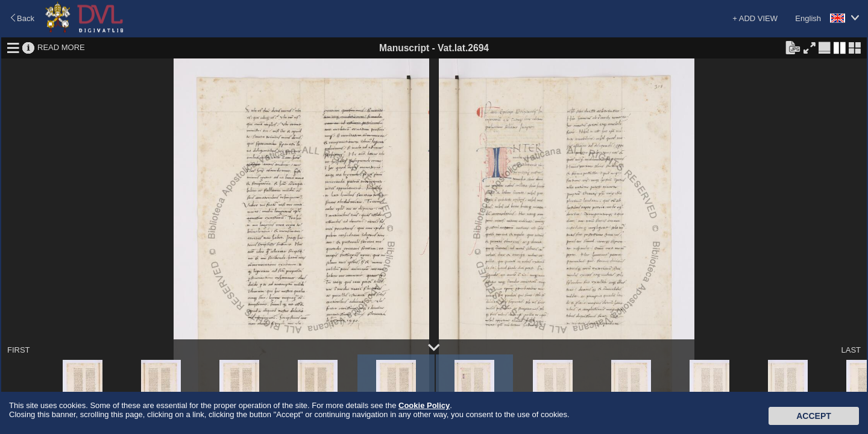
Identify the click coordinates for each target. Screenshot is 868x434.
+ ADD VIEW (755, 18)
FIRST (19, 350)
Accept (814, 416)
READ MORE (61, 47)
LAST (851, 350)
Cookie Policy (424, 405)
